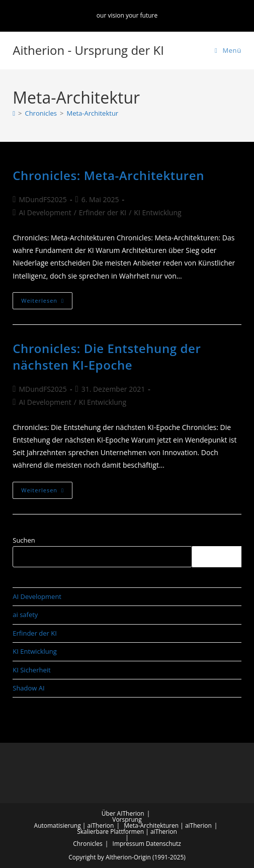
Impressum (129, 844)
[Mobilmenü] (228, 50)
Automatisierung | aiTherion (74, 826)
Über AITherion (123, 813)
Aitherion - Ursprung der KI (88, 50)
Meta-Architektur (92, 113)
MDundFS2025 (43, 199)
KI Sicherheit (31, 670)
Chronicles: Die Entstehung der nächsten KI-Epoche (107, 357)
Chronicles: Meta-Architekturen (108, 175)
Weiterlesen (47, 302)
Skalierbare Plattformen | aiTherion (127, 832)
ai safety (25, 615)
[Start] (14, 113)
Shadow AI (28, 688)
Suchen (24, 540)
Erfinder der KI (103, 212)
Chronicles (88, 844)
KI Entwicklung (157, 212)
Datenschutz (163, 844)
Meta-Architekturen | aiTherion (168, 826)
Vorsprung (127, 819)
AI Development (45, 212)
